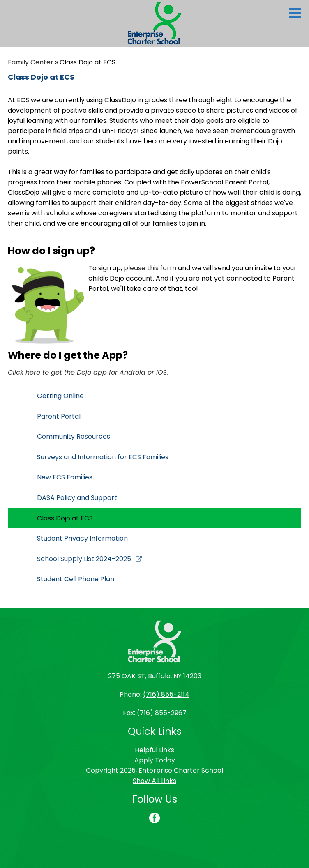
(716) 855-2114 (166, 694)
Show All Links (154, 781)
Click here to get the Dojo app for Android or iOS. (88, 372)
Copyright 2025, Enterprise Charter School (154, 770)
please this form (150, 268)
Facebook (154, 819)
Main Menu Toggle (295, 13)
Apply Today (155, 760)
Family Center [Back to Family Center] (31, 62)
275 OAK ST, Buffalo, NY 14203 (155, 676)
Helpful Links (154, 750)
